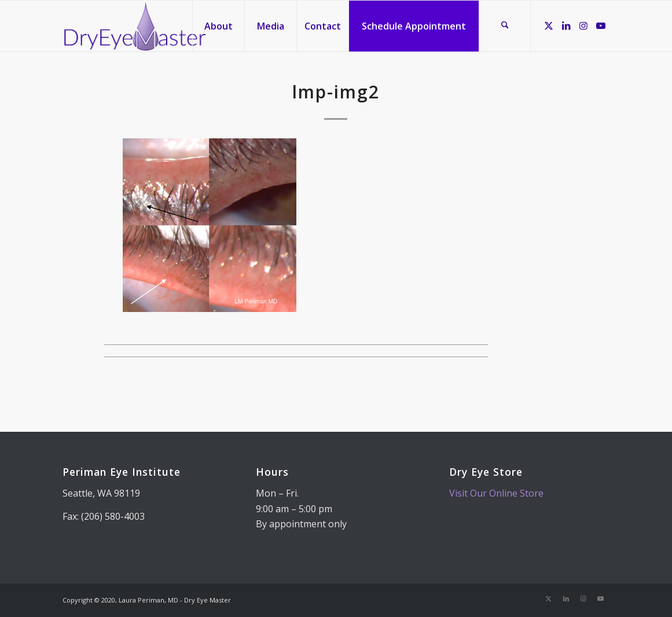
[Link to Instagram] (583, 25)
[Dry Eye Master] (135, 26)
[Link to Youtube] (601, 25)
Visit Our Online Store (496, 493)
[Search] (505, 26)
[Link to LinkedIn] (566, 25)
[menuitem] (218, 26)
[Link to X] (549, 25)
